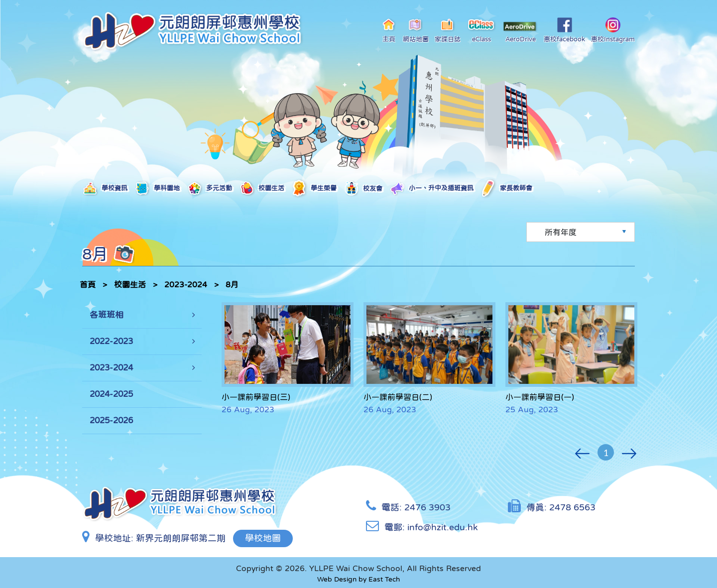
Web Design (337, 579)
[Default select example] (581, 232)
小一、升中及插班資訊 (431, 189)
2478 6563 (572, 507)
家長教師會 (506, 189)
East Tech (384, 579)
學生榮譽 (314, 188)
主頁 (389, 30)
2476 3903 (427, 507)
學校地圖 (263, 538)
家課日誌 (448, 30)
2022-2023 (111, 341)
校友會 (363, 189)
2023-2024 (186, 284)
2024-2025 (111, 394)
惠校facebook (564, 30)
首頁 (88, 284)
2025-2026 (111, 420)
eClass (482, 30)
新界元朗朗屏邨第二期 (181, 538)
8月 (232, 284)
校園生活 (262, 188)
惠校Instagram (613, 30)
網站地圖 (416, 30)
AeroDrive (520, 32)
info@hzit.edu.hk (443, 527)
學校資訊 (105, 188)
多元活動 (209, 189)
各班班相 (107, 315)
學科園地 (157, 188)
